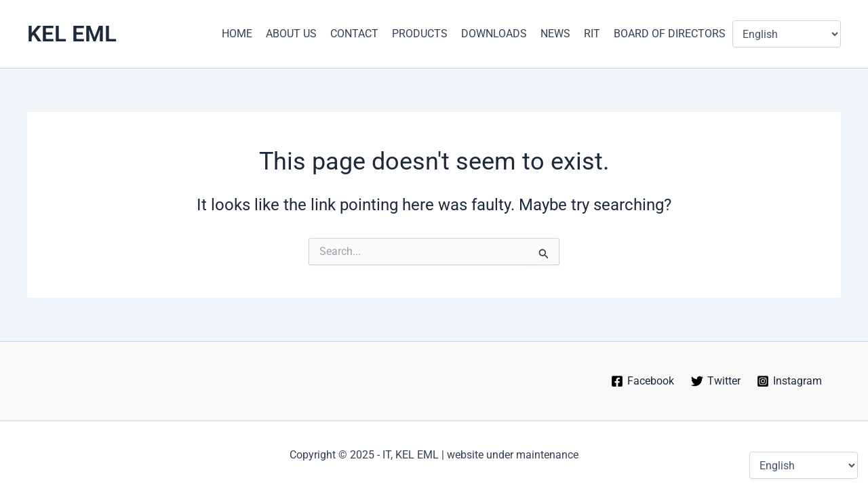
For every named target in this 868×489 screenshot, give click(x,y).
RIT (592, 34)
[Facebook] (642, 381)
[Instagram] (790, 381)
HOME (237, 34)
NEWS (555, 34)
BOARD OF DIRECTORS (670, 34)
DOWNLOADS (494, 34)
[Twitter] (715, 381)
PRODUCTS (420, 34)
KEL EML (72, 34)
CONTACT (354, 34)
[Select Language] (787, 34)
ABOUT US (291, 34)
